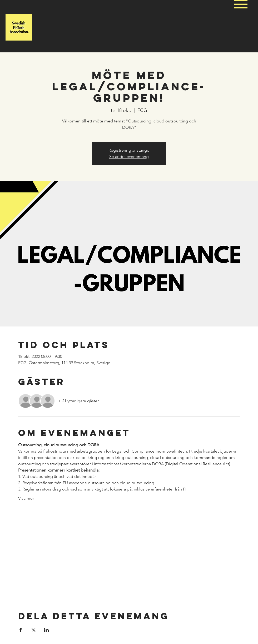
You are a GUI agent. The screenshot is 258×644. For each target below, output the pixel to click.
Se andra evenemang (129, 157)
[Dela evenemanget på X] (34, 630)
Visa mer (26, 498)
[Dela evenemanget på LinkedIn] (46, 630)
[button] (241, 4)
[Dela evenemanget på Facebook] (21, 630)
